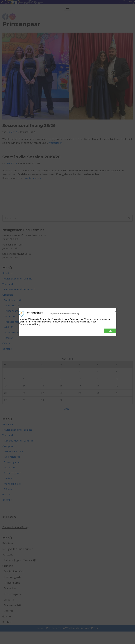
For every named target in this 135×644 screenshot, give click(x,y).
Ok (110, 331)
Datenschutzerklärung (70, 314)
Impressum (55, 314)
